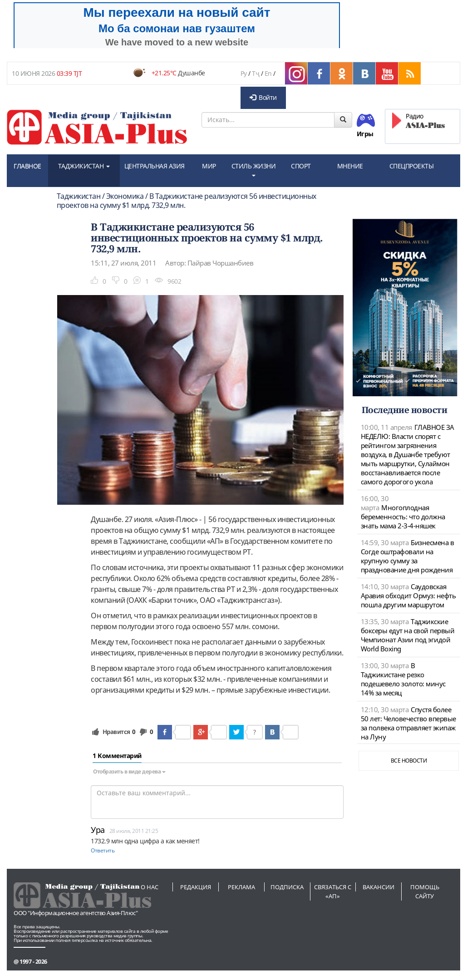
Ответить (103, 850)
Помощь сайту (425, 891)
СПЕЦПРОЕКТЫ (412, 166)
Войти (263, 97)
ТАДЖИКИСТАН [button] (84, 166)
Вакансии (379, 887)
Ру (244, 73)
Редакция (196, 887)
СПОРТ (301, 166)
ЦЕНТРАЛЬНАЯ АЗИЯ (155, 166)
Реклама (241, 887)
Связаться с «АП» (333, 891)
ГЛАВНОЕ (27, 166)
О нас (150, 887)
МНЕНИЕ (350, 166)
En (268, 73)
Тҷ (256, 73)
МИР (209, 166)
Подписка (287, 887)
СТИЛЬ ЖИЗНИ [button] (254, 169)
